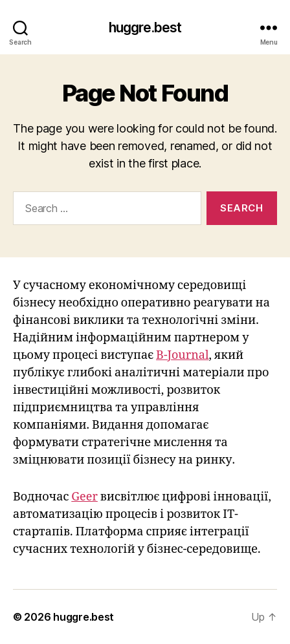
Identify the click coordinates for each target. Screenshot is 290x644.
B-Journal (182, 355)
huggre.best (145, 27)
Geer (84, 497)
